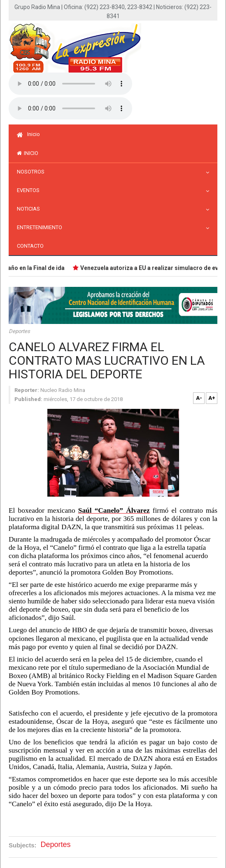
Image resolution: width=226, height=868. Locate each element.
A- (199, 398)
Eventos (30, 190)
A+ (212, 398)
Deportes (19, 331)
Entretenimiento (42, 227)
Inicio (28, 134)
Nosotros (33, 172)
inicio (28, 153)
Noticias (30, 209)
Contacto (30, 246)
